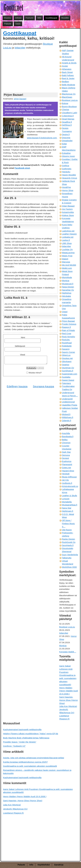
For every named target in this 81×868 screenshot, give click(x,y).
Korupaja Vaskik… (68, 652)
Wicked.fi (66, 414)
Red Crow (67, 333)
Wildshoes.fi (68, 417)
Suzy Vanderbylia (70, 555)
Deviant (66, 458)
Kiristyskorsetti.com (71, 486)
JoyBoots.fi (67, 483)
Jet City (65, 480)
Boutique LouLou (70, 100)
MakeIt (65, 259)
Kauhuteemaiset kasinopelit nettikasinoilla (22, 729)
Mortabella (67, 502)
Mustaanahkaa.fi (70, 505)
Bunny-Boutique (69, 106)
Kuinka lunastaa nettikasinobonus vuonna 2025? (25, 762)
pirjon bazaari (20, 99)
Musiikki (65, 18)
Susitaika (66, 377)
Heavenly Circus (70, 178)
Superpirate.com (70, 374)
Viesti (22, 355)
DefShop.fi (67, 125)
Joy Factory (67, 209)
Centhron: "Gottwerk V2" (14, 746)
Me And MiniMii (69, 265)
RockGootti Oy (69, 542)
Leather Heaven (69, 234)
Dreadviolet (67, 141)
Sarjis (18, 24)
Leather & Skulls (70, 496)
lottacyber (20, 48)
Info (31, 865)
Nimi (23, 337)
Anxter (65, 66)
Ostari (65, 312)
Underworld (67, 399)
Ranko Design (69, 539)
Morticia (66, 281)
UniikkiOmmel (68, 402)
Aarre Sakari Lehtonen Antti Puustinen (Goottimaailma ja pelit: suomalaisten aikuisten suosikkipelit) (68, 675)
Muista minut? (35, 373)
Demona (66, 455)
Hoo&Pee (66, 187)
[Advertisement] (30, 71)
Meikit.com (67, 268)
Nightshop (67, 293)
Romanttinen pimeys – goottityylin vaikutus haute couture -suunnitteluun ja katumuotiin (37, 772)
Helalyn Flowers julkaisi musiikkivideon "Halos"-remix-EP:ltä (30, 734)
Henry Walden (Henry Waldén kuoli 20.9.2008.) (69, 691)
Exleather (66, 153)
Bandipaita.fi (68, 436)
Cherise (66, 109)
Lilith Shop (67, 243)
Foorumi (30, 18)
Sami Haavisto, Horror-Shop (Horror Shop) (69, 700)
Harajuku (66, 172)
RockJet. (66, 340)
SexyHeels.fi (68, 545)
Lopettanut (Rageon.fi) (13, 813)
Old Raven (67, 530)
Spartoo (66, 365)
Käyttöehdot (44, 865)
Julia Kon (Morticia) (68, 706)
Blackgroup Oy (69, 94)
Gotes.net (67, 468)
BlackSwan (67, 97)
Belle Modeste (69, 85)
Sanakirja (59, 865)
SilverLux (66, 355)
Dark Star (66, 452)
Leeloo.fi (66, 240)
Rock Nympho (69, 337)
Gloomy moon (69, 156)
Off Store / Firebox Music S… (69, 523)
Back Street (67, 72)
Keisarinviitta (68, 212)
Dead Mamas (68, 119)
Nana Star (67, 508)
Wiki (39, 18)
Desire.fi (66, 134)
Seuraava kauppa (44, 386)
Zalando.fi (67, 420)
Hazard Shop (68, 471)
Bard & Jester (68, 78)
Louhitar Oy (67, 249)
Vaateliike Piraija (70, 405)
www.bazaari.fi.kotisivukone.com (42, 138)
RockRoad (67, 343)
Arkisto (18, 18)
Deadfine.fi (67, 122)
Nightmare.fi (68, 511)
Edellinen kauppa (17, 386)
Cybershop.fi (68, 116)
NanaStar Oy (68, 290)
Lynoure (66, 499)
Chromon (66, 443)
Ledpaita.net (68, 237)
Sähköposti (20, 346)
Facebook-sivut (22, 168)
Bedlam (66, 82)
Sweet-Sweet (68, 380)
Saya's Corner (69, 352)
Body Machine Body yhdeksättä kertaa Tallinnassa (26, 738)
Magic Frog (67, 256)
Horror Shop (68, 190)
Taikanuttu (67, 558)
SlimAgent (67, 361)
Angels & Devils (69, 63)
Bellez (65, 440)
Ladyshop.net (68, 231)
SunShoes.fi (68, 371)
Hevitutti (66, 474)
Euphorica (67, 461)
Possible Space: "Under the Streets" (20, 742)
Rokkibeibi (67, 346)
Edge (64, 144)
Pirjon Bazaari (69, 321)
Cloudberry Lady (70, 113)
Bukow (65, 103)
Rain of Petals (69, 330)
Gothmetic (67, 169)
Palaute (8, 24)
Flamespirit (67, 464)
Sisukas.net (67, 358)
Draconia (66, 138)
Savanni (66, 349)
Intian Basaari (68, 206)
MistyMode (67, 277)
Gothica (66, 166)
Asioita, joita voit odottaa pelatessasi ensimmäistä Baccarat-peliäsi (34, 758)
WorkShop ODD (69, 567)
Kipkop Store (68, 215)
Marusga (66, 262)
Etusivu (8, 18)
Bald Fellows (68, 75)
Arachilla (66, 433)
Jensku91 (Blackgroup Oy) (15, 809)
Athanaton (67, 69)
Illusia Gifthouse (69, 477)
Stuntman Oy (68, 368)
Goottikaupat (51, 18)
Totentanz (67, 383)
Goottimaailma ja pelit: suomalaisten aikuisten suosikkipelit (30, 766)
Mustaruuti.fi (68, 284)
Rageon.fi (66, 327)
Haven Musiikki (69, 175)
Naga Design (68, 287)
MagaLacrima (68, 253)
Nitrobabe (67, 296)
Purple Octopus (69, 324)
